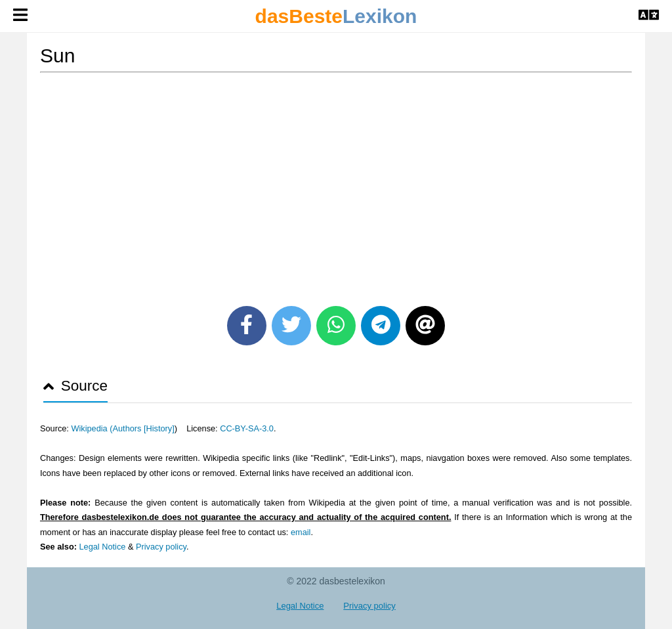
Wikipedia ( (92, 428)
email (301, 532)
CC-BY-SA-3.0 (247, 428)
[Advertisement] (336, 184)
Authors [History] (144, 428)
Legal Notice (103, 547)
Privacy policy (161, 547)
